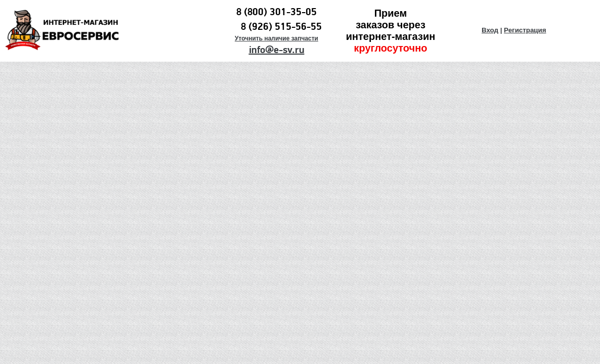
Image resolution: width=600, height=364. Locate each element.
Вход (490, 30)
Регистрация (525, 30)
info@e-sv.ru (277, 50)
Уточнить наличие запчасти (276, 38)
